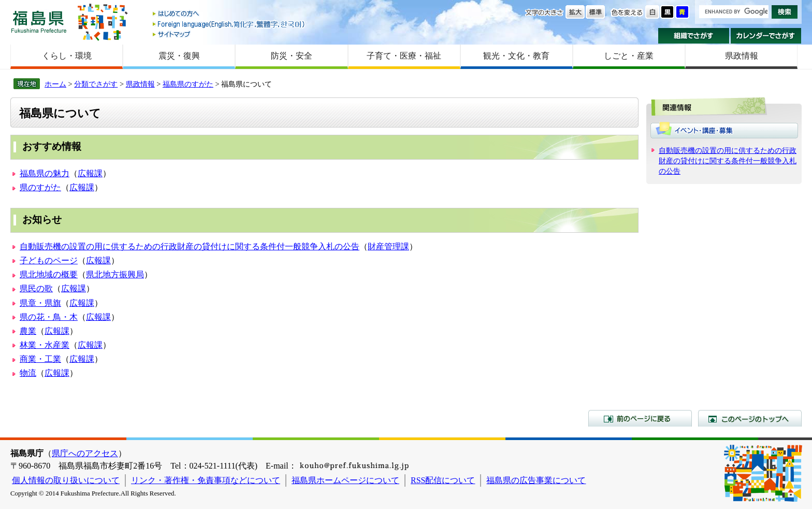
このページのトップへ (750, 418)
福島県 (39, 22)
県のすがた (40, 187)
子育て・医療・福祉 (404, 56)
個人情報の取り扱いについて (66, 480)
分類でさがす (96, 84)
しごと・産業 (629, 56)
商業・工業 (40, 359)
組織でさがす (694, 36)
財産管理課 (388, 246)
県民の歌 (36, 288)
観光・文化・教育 (516, 56)
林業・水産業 (45, 345)
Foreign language (229, 24)
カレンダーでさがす (766, 36)
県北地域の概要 (49, 274)
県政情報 (742, 56)
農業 (28, 331)
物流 (28, 373)
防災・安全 (292, 56)
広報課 (90, 173)
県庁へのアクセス (85, 453)
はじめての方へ (229, 14)
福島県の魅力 (45, 173)
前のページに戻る (640, 418)
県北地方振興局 (115, 274)
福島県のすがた (188, 84)
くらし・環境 (67, 56)
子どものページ (49, 260)
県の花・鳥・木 (49, 317)
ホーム (55, 84)
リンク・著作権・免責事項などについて (206, 480)
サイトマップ (229, 34)
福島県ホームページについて (345, 480)
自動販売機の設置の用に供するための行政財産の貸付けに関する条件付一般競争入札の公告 (190, 246)
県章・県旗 (40, 303)
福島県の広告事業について (536, 480)
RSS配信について (443, 480)
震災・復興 (179, 56)
